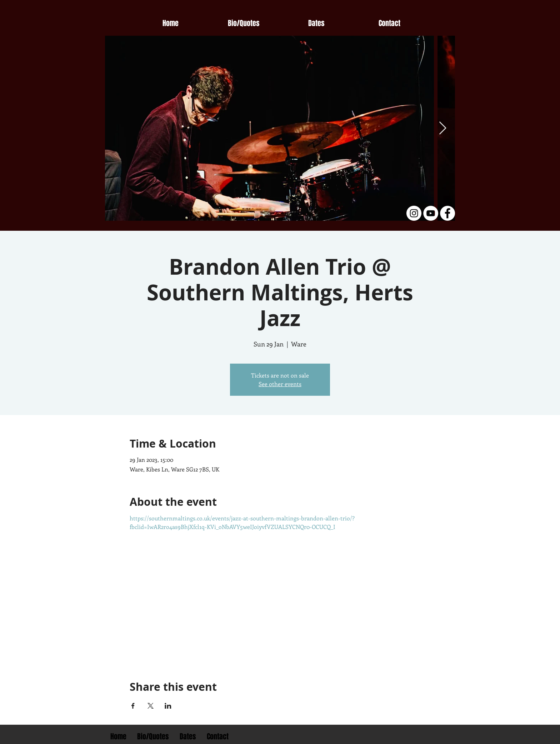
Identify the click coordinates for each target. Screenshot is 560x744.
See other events (280, 384)
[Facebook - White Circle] (447, 213)
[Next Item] (443, 128)
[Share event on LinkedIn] (168, 706)
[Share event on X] (151, 706)
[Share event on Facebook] (133, 706)
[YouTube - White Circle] (431, 213)
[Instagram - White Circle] (414, 213)
